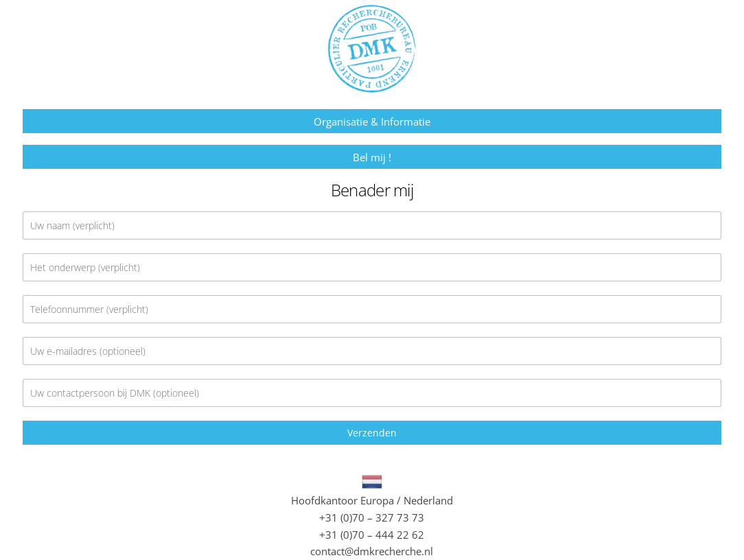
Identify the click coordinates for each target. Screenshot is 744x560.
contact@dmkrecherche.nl (372, 551)
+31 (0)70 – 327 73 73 (372, 517)
